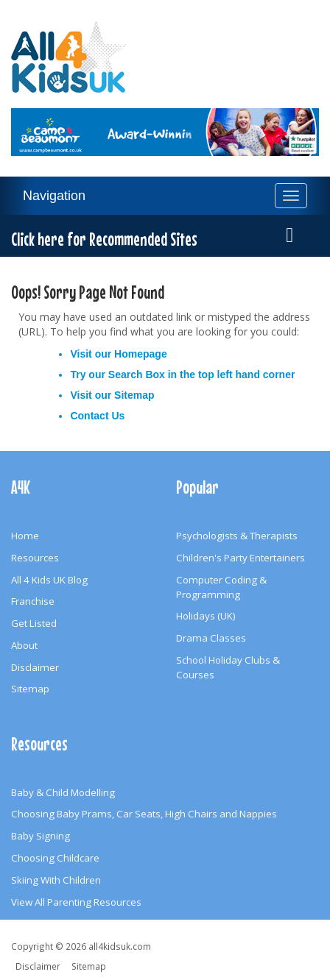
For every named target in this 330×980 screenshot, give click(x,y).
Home (25, 536)
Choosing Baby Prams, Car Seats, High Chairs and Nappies (144, 814)
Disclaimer (35, 667)
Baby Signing (41, 836)
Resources (35, 558)
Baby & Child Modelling (63, 792)
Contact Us (97, 416)
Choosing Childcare (55, 858)
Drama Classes (211, 638)
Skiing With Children (56, 880)
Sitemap (134, 395)
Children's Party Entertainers (241, 558)
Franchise (33, 601)
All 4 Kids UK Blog (49, 580)
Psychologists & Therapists (237, 536)
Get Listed (34, 623)
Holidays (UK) (206, 616)
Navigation (54, 196)
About (24, 645)
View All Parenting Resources (76, 902)
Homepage (141, 354)
